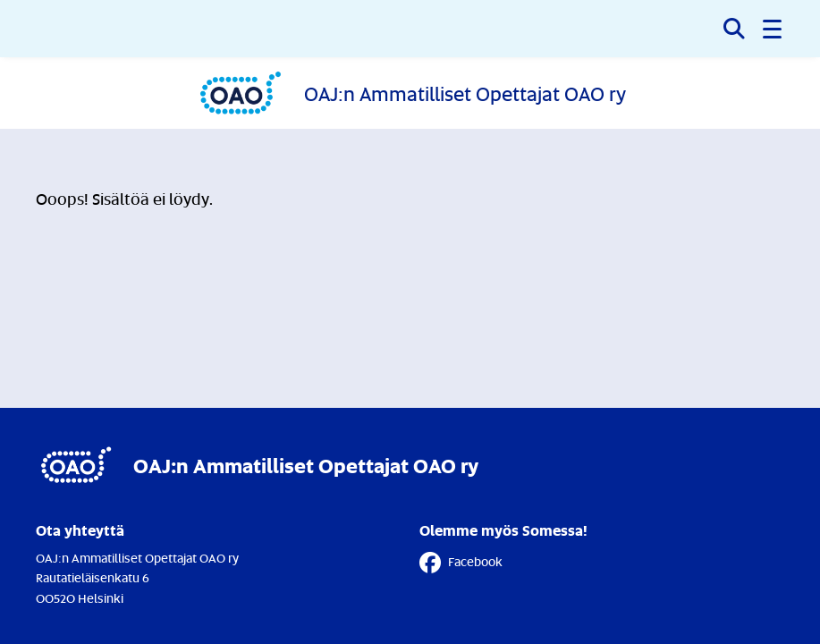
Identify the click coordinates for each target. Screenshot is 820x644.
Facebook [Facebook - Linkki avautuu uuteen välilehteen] (461, 563)
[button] (774, 29)
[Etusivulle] (410, 93)
